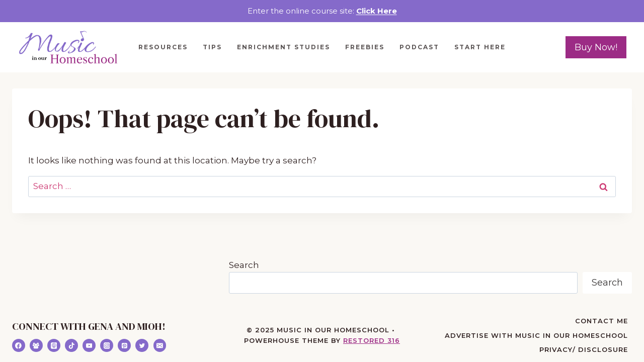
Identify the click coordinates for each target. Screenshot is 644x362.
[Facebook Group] (36, 345)
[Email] (160, 345)
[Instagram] (107, 345)
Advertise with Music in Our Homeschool (536, 335)
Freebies (365, 47)
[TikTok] (71, 345)
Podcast (419, 47)
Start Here (480, 47)
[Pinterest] (124, 345)
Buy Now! (596, 47)
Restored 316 (372, 340)
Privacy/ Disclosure (584, 349)
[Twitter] (142, 345)
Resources (163, 47)
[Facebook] (19, 345)
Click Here (377, 11)
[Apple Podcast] (54, 345)
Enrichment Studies (284, 47)
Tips (212, 47)
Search (244, 265)
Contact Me (601, 321)
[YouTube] (89, 345)
